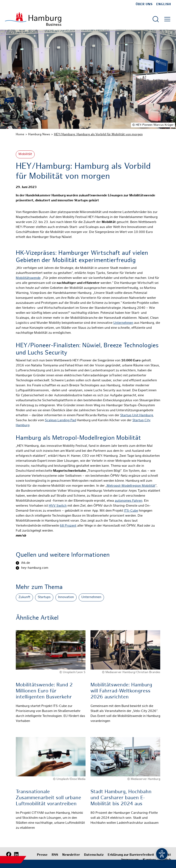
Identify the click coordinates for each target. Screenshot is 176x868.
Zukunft (24, 597)
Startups (44, 597)
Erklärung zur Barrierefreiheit (131, 855)
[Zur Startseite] (33, 19)
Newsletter (71, 855)
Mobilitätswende (28, 278)
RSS (55, 855)
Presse (42, 855)
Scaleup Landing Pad (60, 420)
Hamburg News (39, 134)
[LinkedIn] (16, 854)
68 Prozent (68, 526)
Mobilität (25, 154)
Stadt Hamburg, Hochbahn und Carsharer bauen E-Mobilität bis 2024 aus (121, 798)
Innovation (66, 597)
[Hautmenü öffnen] (167, 19)
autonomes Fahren (129, 501)
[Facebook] (9, 854)
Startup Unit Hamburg (137, 416)
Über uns (144, 4)
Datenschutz (94, 855)
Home (20, 134)
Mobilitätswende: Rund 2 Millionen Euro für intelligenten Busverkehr (44, 691)
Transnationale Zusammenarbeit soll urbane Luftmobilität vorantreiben (48, 798)
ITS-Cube (131, 511)
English (164, 4)
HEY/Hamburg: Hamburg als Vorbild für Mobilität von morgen (98, 134)
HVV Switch (58, 506)
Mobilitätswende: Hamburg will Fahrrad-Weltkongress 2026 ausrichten (121, 691)
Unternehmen (123, 323)
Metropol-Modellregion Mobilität (131, 486)
